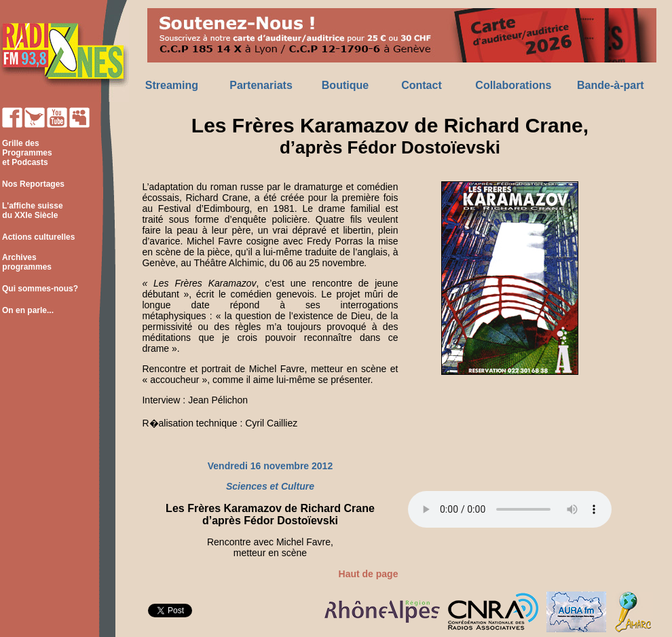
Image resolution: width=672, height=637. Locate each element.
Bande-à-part (611, 85)
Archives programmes (26, 262)
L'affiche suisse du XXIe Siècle (32, 211)
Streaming (172, 85)
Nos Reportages (33, 184)
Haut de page (369, 574)
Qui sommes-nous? (40, 289)
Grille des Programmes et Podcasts (26, 153)
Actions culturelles (38, 237)
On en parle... (28, 310)
